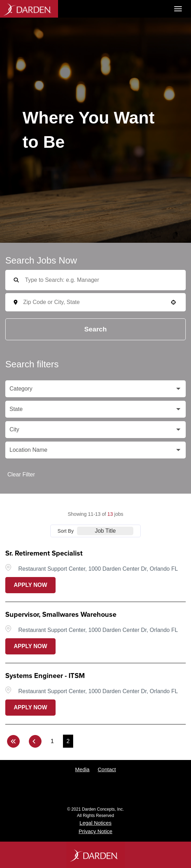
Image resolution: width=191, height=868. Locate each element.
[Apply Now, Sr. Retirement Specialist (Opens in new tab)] (30, 585)
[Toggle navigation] (178, 9)
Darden (29, 9)
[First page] (13, 741)
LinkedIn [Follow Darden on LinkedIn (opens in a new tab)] (135, 790)
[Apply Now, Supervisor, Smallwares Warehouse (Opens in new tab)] (30, 646)
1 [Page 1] (52, 741)
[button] (173, 302)
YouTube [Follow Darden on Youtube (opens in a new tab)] (96, 790)
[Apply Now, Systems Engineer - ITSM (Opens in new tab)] (30, 708)
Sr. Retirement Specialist (44, 553)
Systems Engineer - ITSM (45, 676)
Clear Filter (21, 474)
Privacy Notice (96, 831)
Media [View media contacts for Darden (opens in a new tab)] (82, 769)
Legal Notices (95, 823)
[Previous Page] (35, 741)
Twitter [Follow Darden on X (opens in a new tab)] (56, 790)
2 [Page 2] (68, 741)
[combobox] (100, 302)
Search (96, 329)
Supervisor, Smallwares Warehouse (61, 615)
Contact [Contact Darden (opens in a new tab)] (107, 769)
